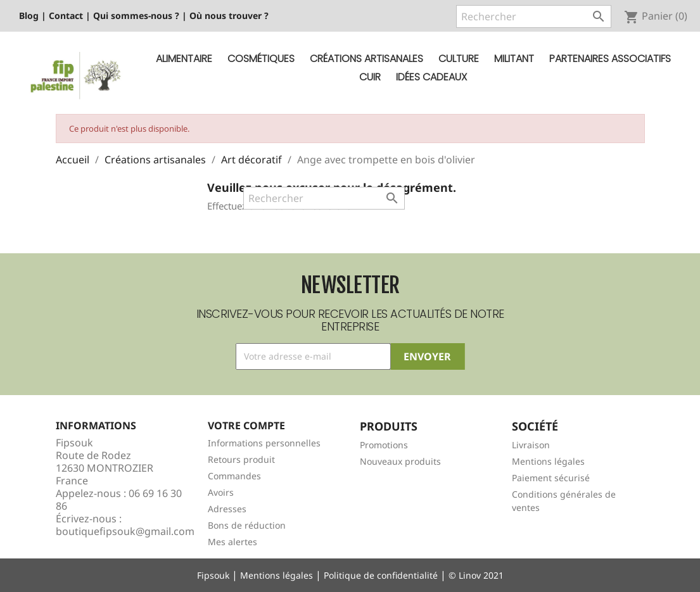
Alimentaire (184, 59)
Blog (29, 16)
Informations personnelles (264, 443)
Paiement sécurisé (551, 478)
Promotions (384, 445)
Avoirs (221, 492)
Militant (514, 59)
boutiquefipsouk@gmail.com (125, 531)
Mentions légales (548, 461)
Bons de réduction (247, 525)
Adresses (227, 509)
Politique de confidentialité (381, 575)
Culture (459, 59)
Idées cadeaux (431, 77)
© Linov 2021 (476, 575)
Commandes (234, 476)
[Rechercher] (534, 16)
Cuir (370, 77)
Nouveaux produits (400, 461)
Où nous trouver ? (229, 16)
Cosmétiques (261, 59)
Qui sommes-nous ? (136, 16)
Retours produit (241, 459)
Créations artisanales (366, 59)
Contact (66, 16)
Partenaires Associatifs (610, 59)
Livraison (531, 445)
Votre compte (246, 425)
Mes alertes (232, 542)
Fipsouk (213, 575)
